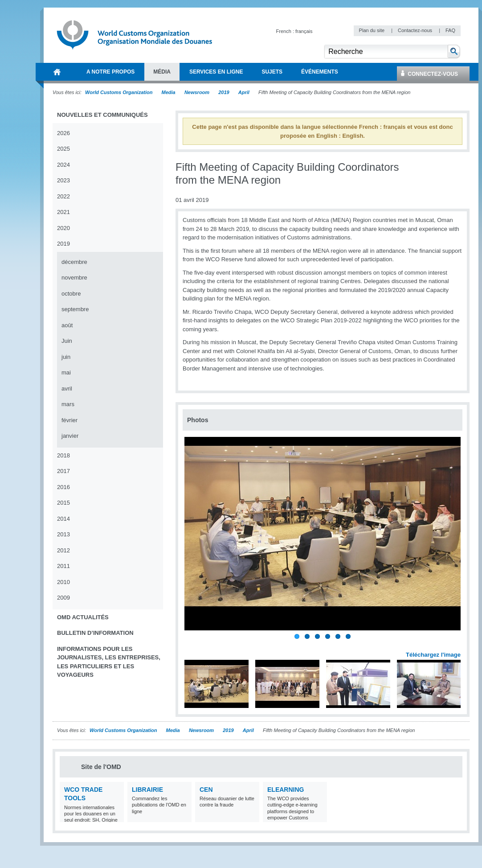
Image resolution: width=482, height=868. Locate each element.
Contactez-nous (416, 30)
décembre (74, 262)
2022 (63, 196)
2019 (224, 92)
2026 (63, 133)
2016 (63, 487)
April (244, 92)
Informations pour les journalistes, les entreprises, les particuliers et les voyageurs (109, 662)
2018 (63, 455)
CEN (206, 790)
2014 (63, 519)
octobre (71, 294)
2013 (63, 534)
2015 (63, 503)
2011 (63, 566)
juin (66, 357)
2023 (63, 180)
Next (459, 645)
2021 (63, 212)
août (67, 325)
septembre (75, 309)
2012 (63, 550)
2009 (63, 598)
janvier (70, 436)
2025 (63, 149)
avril (67, 389)
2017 (63, 471)
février (69, 420)
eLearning (286, 790)
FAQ (450, 30)
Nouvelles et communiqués (102, 115)
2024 (63, 165)
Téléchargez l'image (433, 655)
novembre (74, 278)
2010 (63, 582)
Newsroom (197, 92)
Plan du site (373, 30)
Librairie (147, 790)
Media (169, 92)
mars (68, 404)
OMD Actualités (83, 617)
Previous (192, 645)
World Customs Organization (119, 92)
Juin (67, 341)
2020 (63, 228)
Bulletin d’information (95, 633)
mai (66, 372)
